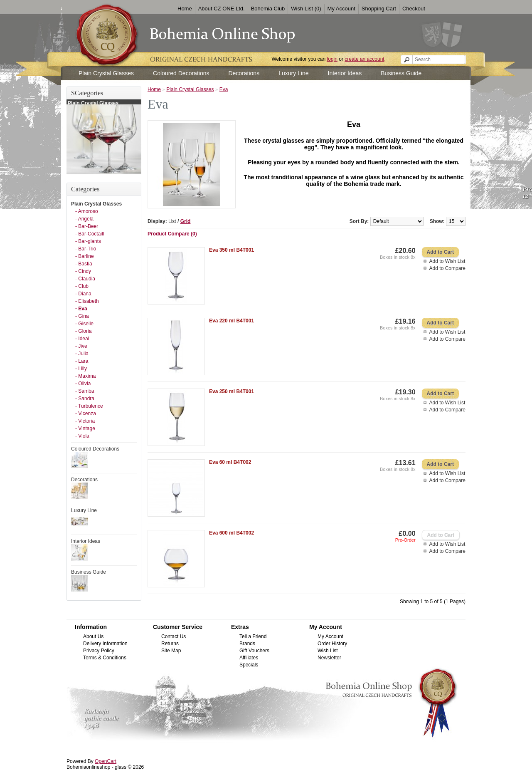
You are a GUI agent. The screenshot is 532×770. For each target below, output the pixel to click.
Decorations (244, 73)
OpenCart (106, 761)
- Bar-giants (88, 241)
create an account (364, 59)
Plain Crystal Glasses (106, 73)
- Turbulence (89, 406)
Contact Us (174, 636)
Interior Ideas (345, 73)
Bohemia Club (268, 9)
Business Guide (401, 73)
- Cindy (83, 271)
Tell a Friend (253, 636)
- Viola (82, 436)
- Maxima (85, 376)
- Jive (81, 346)
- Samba (85, 391)
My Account (341, 9)
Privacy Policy (99, 651)
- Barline (85, 256)
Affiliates (249, 658)
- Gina (82, 316)
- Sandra (85, 399)
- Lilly (81, 369)
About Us (93, 636)
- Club (82, 286)
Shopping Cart (379, 9)
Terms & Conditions (105, 658)
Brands (247, 644)
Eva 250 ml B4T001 (232, 391)
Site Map (171, 651)
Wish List (328, 651)
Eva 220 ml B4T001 (232, 321)
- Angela (84, 219)
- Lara (82, 361)
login (332, 59)
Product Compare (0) (172, 234)
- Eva (81, 309)
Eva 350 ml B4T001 (232, 250)
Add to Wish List (447, 261)
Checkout (414, 9)
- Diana (83, 294)
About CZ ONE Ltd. (222, 9)
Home (185, 9)
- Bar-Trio (86, 249)
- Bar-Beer (87, 226)
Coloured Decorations (181, 73)
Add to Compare (447, 268)
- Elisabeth (87, 301)
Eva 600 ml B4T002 (232, 533)
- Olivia (83, 384)
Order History (332, 644)
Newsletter (329, 658)
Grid (186, 221)
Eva (224, 89)
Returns (170, 644)
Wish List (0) (306, 9)
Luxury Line (293, 73)
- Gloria (83, 331)
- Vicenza (86, 413)
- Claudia (85, 279)
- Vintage (85, 428)
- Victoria (85, 421)
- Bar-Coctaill (90, 234)
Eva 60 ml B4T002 (230, 462)
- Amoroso (87, 211)
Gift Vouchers (254, 651)
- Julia (82, 354)
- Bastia (84, 264)
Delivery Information (105, 644)
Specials (249, 665)
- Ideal (82, 339)
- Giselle (84, 324)
